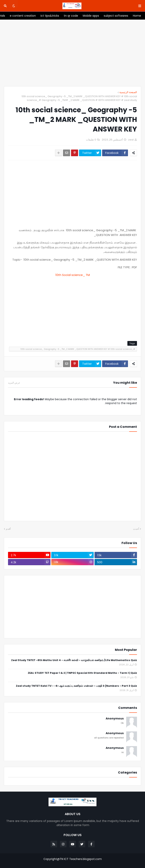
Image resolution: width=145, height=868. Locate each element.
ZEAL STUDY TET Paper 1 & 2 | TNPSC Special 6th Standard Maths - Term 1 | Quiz (82, 673)
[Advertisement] (72, 53)
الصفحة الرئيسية (128, 92)
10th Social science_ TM (73, 275)
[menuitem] (137, 16)
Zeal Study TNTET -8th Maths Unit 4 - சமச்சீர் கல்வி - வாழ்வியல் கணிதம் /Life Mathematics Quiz (74, 660)
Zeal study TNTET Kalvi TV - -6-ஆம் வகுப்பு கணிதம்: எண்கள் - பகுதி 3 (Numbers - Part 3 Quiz (76, 686)
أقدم (8, 529)
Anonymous (115, 719)
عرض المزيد (14, 383)
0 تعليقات (91, 140)
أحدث (136, 529)
